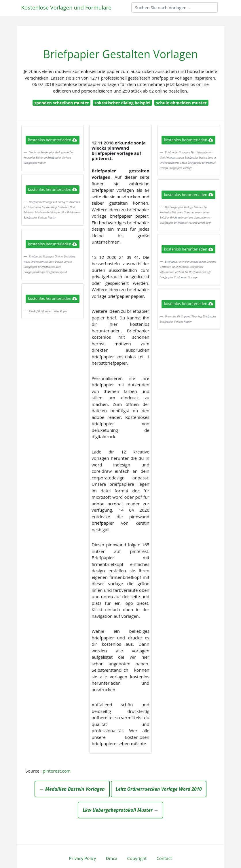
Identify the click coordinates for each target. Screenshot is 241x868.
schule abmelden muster (181, 103)
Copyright (137, 858)
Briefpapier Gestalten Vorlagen (120, 54)
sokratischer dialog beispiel (123, 103)
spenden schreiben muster (61, 103)
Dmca (111, 858)
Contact (164, 858)
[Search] (174, 7)
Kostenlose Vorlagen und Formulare (66, 7)
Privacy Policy (83, 858)
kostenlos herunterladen (52, 140)
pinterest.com (57, 771)
